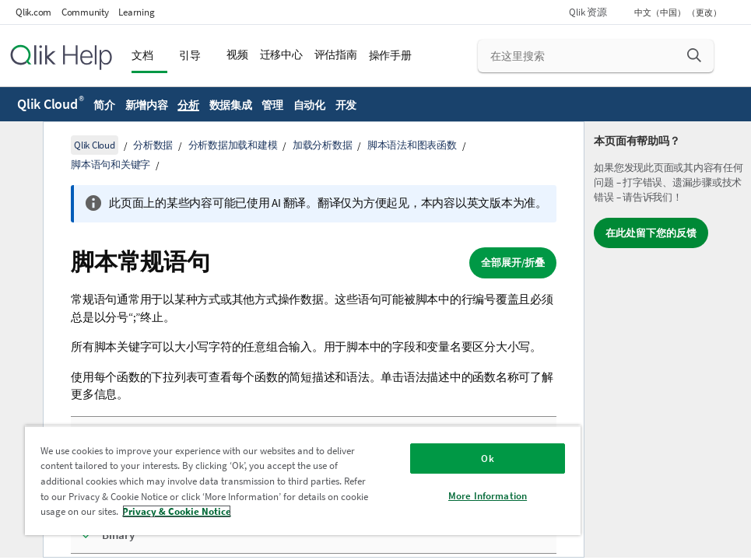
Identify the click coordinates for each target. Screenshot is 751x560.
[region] (303, 480)
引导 (190, 56)
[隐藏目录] (19, 145)
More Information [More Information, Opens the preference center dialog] (488, 496)
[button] (694, 55)
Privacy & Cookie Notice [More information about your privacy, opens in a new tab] (177, 511)
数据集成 (231, 105)
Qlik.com (33, 12)
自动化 (309, 105)
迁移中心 (281, 55)
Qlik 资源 (588, 12)
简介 (104, 105)
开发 (346, 105)
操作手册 (390, 56)
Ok (487, 458)
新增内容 (147, 105)
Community (85, 12)
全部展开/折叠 (513, 262)
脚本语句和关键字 (111, 164)
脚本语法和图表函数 (412, 145)
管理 (272, 105)
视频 (237, 55)
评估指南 (336, 55)
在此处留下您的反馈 (651, 233)
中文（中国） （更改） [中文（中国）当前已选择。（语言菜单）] (679, 12)
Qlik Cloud (51, 104)
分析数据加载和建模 (233, 145)
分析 (188, 105)
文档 (142, 56)
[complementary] (668, 339)
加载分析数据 (323, 145)
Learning (136, 12)
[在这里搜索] (596, 56)
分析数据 (153, 145)
